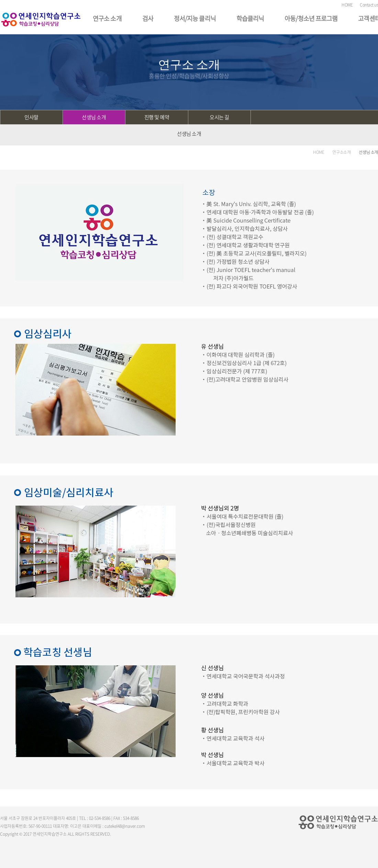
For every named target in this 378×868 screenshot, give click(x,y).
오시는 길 (219, 117)
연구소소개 (341, 152)
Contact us (369, 5)
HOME (347, 5)
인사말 (31, 117)
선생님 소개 (94, 117)
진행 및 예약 (157, 117)
